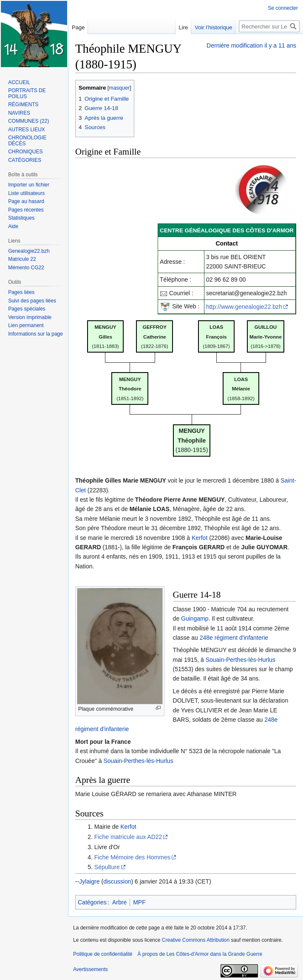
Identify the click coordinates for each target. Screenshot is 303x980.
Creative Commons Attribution (196, 940)
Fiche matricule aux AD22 (128, 837)
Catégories (92, 902)
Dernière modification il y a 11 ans (251, 45)
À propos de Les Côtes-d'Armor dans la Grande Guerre (200, 954)
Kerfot (200, 538)
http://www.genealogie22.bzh (244, 307)
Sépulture (107, 867)
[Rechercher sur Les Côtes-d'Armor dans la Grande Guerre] (269, 26)
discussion (117, 881)
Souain (215, 660)
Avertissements (91, 969)
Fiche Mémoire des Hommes (132, 857)
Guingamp (195, 619)
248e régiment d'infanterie (234, 638)
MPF (139, 902)
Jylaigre (89, 881)
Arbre (119, 902)
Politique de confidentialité (103, 954)
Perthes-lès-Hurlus (251, 660)
